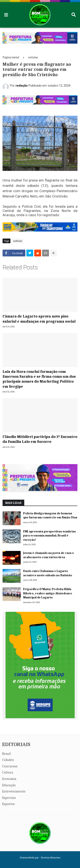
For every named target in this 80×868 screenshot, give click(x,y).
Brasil (6, 754)
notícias (33, 57)
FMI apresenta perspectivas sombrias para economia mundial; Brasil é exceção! (49, 536)
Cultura (8, 772)
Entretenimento (14, 791)
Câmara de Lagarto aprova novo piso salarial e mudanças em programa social (39, 319)
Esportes (8, 804)
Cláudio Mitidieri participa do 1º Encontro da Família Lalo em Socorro (40, 439)
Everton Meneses (51, 857)
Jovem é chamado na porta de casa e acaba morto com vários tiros (49, 555)
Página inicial (11, 57)
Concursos (10, 766)
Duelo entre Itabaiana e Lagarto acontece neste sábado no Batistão (48, 573)
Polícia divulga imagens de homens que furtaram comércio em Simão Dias (50, 516)
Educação (9, 785)
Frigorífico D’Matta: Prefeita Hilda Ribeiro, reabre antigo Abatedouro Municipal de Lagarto (48, 593)
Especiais (9, 798)
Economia (9, 779)
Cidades (8, 760)
